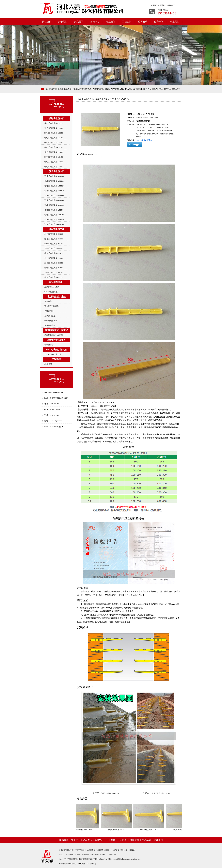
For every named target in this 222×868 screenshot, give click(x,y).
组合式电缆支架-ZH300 (54, 244)
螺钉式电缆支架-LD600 (54, 152)
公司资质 (143, 22)
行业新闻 (111, 22)
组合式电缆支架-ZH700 (54, 273)
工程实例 (127, 22)
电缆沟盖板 (49, 311)
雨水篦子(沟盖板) (52, 306)
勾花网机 (91, 864)
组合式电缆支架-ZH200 (54, 234)
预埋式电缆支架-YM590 (54, 210)
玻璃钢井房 (49, 345)
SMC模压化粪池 (51, 292)
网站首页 (47, 22)
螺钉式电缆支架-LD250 (54, 123)
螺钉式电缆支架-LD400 (54, 138)
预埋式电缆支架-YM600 (54, 215)
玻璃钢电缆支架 (103, 413)
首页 (117, 99)
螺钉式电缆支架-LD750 (54, 162)
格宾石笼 (82, 864)
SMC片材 (48, 364)
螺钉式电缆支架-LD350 (54, 133)
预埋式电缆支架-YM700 (54, 224)
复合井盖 (48, 301)
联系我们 (175, 22)
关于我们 (63, 22)
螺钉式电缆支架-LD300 (54, 128)
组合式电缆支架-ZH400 (54, 248)
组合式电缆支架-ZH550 (54, 263)
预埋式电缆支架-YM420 (54, 186)
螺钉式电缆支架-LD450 (54, 143)
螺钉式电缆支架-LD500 (54, 147)
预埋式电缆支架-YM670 (54, 220)
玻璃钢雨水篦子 (51, 321)
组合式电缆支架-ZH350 (54, 277)
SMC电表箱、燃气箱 (53, 354)
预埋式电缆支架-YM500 (54, 200)
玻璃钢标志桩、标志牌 (54, 335)
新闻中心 (95, 22)
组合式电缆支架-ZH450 (54, 253)
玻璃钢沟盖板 (50, 316)
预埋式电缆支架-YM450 (54, 191)
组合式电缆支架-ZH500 (54, 258)
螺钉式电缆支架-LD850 (54, 167)
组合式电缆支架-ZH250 (54, 239)
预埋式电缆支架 (143, 121)
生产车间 (159, 22)
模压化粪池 (72, 864)
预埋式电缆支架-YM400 (54, 181)
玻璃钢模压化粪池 (52, 287)
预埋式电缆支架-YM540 (54, 205)
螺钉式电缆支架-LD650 (54, 157)
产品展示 (79, 22)
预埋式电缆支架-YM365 (54, 176)
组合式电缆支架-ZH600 (54, 268)
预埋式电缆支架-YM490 (54, 195)
